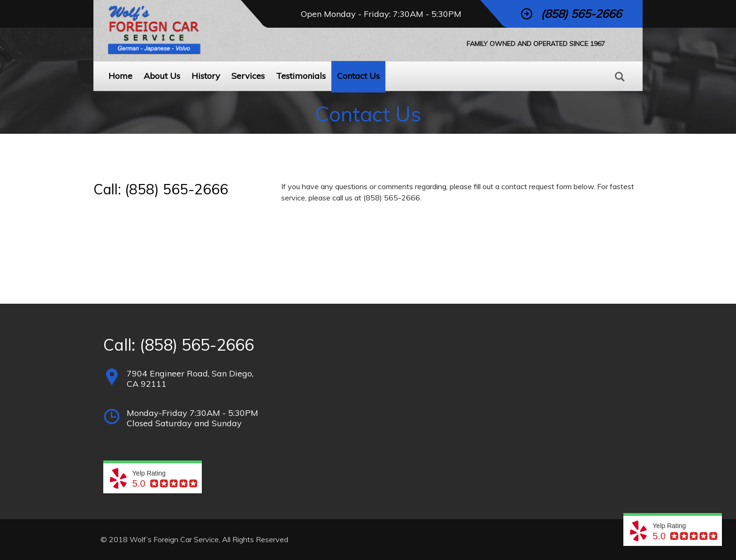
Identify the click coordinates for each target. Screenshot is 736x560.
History (206, 76)
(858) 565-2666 (197, 345)
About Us (162, 76)
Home (120, 76)
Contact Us (358, 76)
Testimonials (301, 76)
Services (248, 76)
